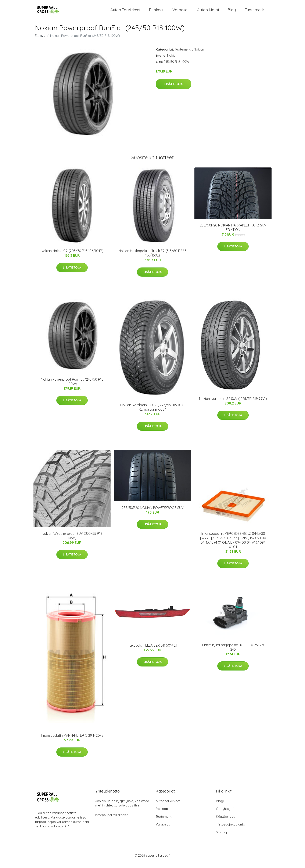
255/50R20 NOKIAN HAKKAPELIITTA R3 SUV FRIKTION (233, 233)
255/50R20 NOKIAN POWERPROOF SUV (153, 513)
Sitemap (222, 837)
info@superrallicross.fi (112, 820)
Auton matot (208, 12)
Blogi (232, 12)
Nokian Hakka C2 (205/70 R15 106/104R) (72, 256)
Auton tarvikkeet (125, 12)
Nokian (199, 55)
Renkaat (156, 12)
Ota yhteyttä (225, 814)
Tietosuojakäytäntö (231, 830)
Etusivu (40, 41)
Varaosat (181, 12)
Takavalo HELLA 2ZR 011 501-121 (152, 651)
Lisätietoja (173, 89)
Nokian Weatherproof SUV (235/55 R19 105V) (72, 541)
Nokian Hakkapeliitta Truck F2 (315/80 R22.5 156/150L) (152, 258)
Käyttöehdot (225, 822)
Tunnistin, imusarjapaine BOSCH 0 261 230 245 (233, 653)
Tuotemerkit (255, 12)
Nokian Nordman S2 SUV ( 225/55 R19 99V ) (233, 404)
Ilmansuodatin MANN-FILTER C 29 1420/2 (72, 741)
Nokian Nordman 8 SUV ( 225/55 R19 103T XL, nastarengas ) (153, 413)
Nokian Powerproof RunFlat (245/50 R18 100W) (72, 387)
